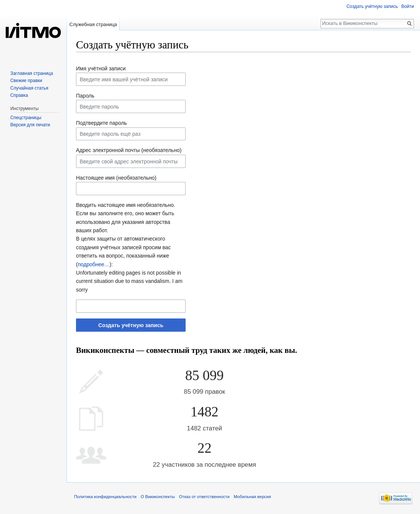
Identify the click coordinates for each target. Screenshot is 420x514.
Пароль (85, 96)
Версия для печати (30, 125)
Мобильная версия (252, 497)
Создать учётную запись (131, 325)
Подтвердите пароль (102, 123)
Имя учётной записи (101, 68)
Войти (408, 6)
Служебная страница (93, 24)
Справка (19, 95)
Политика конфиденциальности (105, 497)
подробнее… (94, 264)
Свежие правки (26, 81)
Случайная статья (29, 88)
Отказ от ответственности (205, 497)
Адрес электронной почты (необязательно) (129, 150)
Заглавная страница (32, 73)
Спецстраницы (26, 118)
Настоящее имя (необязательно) (116, 178)
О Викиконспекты (158, 497)
